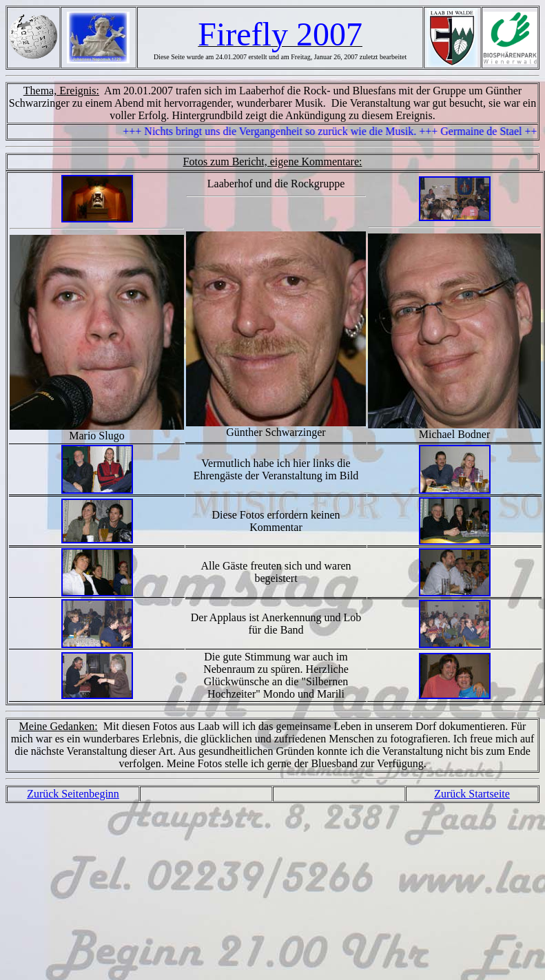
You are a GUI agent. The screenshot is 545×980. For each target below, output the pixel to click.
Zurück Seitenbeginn (73, 794)
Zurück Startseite (472, 794)
